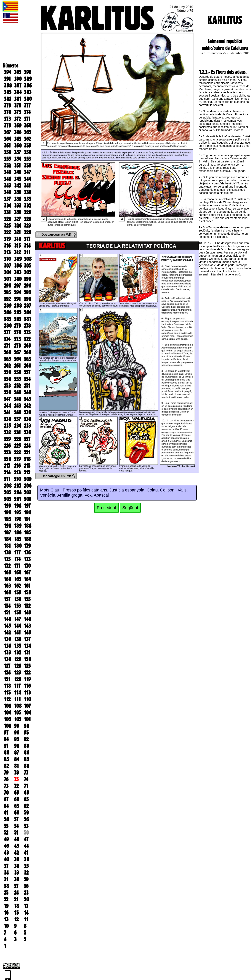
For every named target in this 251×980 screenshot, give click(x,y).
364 (7, 139)
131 (27, 653)
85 (6, 759)
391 (7, 79)
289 (8, 306)
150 (18, 613)
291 (17, 299)
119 (27, 679)
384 (18, 92)
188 (28, 526)
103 (7, 719)
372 (17, 119)
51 (16, 833)
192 (17, 519)
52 (6, 833)
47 (26, 839)
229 (7, 439)
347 (27, 172)
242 (27, 406)
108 (18, 706)
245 (27, 399)
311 (27, 252)
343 (7, 186)
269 (27, 346)
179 (27, 546)
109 (8, 706)
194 (27, 512)
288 (18, 306)
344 (27, 179)
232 (7, 432)
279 (17, 326)
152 (27, 606)
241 (7, 412)
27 (16, 886)
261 (17, 366)
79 (6, 773)
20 (26, 899)
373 (7, 119)
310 (7, 259)
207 (18, 486)
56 (26, 819)
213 (17, 472)
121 (7, 679)
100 (8, 726)
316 (7, 246)
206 (28, 486)
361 (7, 146)
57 (16, 819)
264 (18, 359)
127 (7, 666)
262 (7, 366)
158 (27, 593)
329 (27, 212)
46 (6, 846)
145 (7, 626)
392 (27, 72)
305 (27, 266)
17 (26, 906)
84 (17, 759)
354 (18, 159)
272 (27, 339)
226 (7, 446)
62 (26, 806)
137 (27, 639)
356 (27, 152)
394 (7, 72)
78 (16, 773)
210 (17, 479)
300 (18, 279)
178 (7, 552)
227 (27, 439)
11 (26, 919)
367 (7, 132)
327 (17, 219)
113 (27, 693)
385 (8, 92)
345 (18, 179)
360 (18, 146)
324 (18, 226)
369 (18, 126)
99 (17, 726)
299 (27, 279)
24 (16, 893)
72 (16, 786)
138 (18, 639)
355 (7, 159)
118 (7, 686)
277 (7, 332)
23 (26, 893)
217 (7, 466)
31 (6, 879)
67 (6, 799)
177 (17, 552)
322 (7, 232)
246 (18, 399)
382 (8, 99)
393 (18, 72)
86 (26, 753)
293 (27, 292)
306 (18, 266)
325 (7, 226)
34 (6, 873)
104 (27, 713)
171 (17, 566)
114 (17, 693)
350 (28, 166)
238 (8, 419)
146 (27, 619)
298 (8, 286)
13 (6, 919)
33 (16, 873)
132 (17, 653)
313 (7, 252)
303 (18, 272)
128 (27, 659)
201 (18, 499)
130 (7, 659)
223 (7, 452)
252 (17, 386)
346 (7, 179)
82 (6, 766)
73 (6, 786)
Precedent (106, 508)
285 (18, 312)
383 (28, 92)
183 (18, 539)
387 (18, 86)
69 (17, 793)
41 (26, 853)
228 (18, 439)
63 (16, 806)
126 (17, 666)
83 (26, 759)
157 (7, 599)
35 (26, 866)
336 (18, 199)
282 (18, 319)
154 (7, 606)
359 (27, 146)
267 (17, 352)
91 (6, 746)
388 (8, 86)
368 (28, 126)
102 (18, 719)
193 (7, 519)
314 (27, 246)
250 (7, 392)
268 (8, 352)
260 (28, 366)
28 (6, 886)
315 (17, 246)
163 (7, 586)
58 (6, 819)
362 (27, 139)
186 (18, 532)
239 (27, 412)
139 (7, 639)
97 (6, 733)
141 (17, 633)
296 (27, 286)
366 (18, 132)
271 (7, 346)
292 (7, 299)
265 (7, 359)
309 (18, 259)
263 (27, 359)
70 (6, 793)
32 (26, 873)
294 (18, 292)
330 (18, 212)
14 (26, 913)
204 (18, 492)
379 (7, 106)
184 (7, 539)
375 (17, 112)
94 (6, 739)
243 (18, 406)
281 (27, 319)
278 (27, 326)
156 (18, 599)
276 (17, 332)
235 (7, 426)
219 (17, 459)
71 (26, 786)
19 (6, 906)
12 (16, 919)
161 (27, 586)
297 (17, 286)
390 (18, 79)
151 (7, 613)
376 (7, 112)
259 (7, 372)
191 (27, 519)
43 (6, 853)
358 (8, 152)
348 (18, 172)
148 (7, 619)
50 (26, 833)
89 (26, 746)
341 (27, 186)
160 (8, 593)
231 (17, 432)
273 (17, 339)
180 (18, 546)
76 (6, 779)
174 (17, 559)
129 (17, 659)
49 (6, 839)
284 (28, 312)
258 (18, 372)
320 (28, 232)
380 (28, 99)
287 (27, 306)
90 (17, 746)
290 (28, 299)
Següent (130, 508)
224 (27, 446)
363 (18, 139)
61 (6, 813)
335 (27, 199)
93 (16, 739)
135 (17, 646)
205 (7, 492)
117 (17, 686)
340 (8, 192)
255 (17, 379)
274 (7, 339)
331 (7, 212)
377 (27, 106)
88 (7, 753)
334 (7, 206)
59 (26, 813)
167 (27, 573)
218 (27, 459)
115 (7, 693)
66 (17, 799)
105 (18, 713)
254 (27, 379)
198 (18, 506)
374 (27, 112)
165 (17, 579)
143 (27, 626)
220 (7, 459)
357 (17, 152)
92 (26, 739)
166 (7, 579)
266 (27, 352)
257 (27, 372)
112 (7, 699)
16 (6, 913)
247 (7, 399)
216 (17, 466)
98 (26, 726)
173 (27, 559)
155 (27, 599)
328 (8, 219)
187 (7, 532)
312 (17, 252)
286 (8, 312)
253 (7, 386)
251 (27, 386)
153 (17, 606)
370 (7, 126)
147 (17, 619)
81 (16, 766)
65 (26, 799)
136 (7, 646)
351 (17, 166)
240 (18, 412)
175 (7, 559)
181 (7, 546)
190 (8, 526)
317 (27, 239)
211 (7, 479)
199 (7, 506)
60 (17, 813)
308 (28, 259)
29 (26, 879)
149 (27, 613)
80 (27, 766)
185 (27, 532)
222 (17, 452)
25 (6, 893)
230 (27, 432)
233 (27, 426)
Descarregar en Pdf (56, 234)
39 (16, 859)
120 (18, 679)
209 (28, 479)
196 (7, 512)
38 (26, 859)
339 (18, 192)
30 (17, 879)
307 (7, 266)
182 (27, 539)
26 (26, 886)
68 (26, 793)
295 (7, 292)
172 (7, 566)
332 (27, 206)
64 (6, 806)
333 (18, 206)
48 (17, 839)
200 (28, 499)
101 (27, 719)
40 (6, 859)
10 (6, 926)
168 (18, 573)
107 (27, 706)
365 (27, 132)
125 (27, 666)
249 (18, 392)
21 (16, 899)
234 (18, 426)
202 (8, 499)
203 (28, 492)
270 (18, 346)
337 (7, 199)
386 (28, 86)
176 (27, 552)
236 (27, 419)
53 (26, 826)
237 (17, 419)
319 (7, 239)
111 (17, 699)
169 (7, 573)
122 (27, 673)
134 (27, 646)
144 (18, 626)
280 (8, 326)
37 (6, 866)
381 (18, 99)
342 (18, 186)
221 (27, 452)
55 (6, 826)
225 (17, 446)
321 (17, 232)
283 (8, 319)
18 (16, 906)
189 (18, 526)
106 (8, 713)
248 (27, 392)
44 (26, 846)
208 (8, 486)
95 (26, 733)
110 (27, 699)
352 (7, 166)
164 (27, 579)
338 (28, 192)
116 (27, 686)
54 (16, 826)
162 (17, 586)
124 (7, 673)
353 (27, 159)
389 (28, 79)
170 (27, 566)
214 (7, 472)
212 (27, 472)
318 (18, 239)
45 (16, 846)
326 (27, 219)
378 (18, 106)
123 (17, 673)
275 (27, 332)
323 (27, 226)
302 (28, 272)
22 (6, 899)
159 (18, 593)
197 (27, 506)
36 (16, 866)
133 (7, 653)
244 (7, 406)
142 (7, 633)
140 (27, 633)
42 (16, 853)
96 (17, 733)
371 (27, 119)
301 (7, 279)
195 (17, 512)
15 (16, 913)
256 (7, 379)
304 (8, 272)
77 (26, 773)
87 (16, 753)
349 (7, 172)
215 (27, 466)
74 (26, 779)
